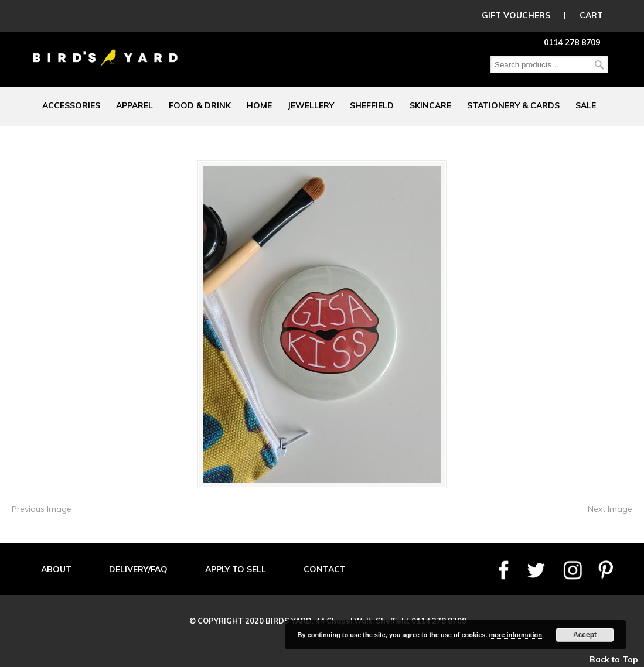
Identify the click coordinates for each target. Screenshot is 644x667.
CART (591, 15)
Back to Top (614, 659)
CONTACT (325, 569)
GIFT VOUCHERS (516, 15)
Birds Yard (105, 49)
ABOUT (56, 569)
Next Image (610, 509)
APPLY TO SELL (236, 569)
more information (515, 635)
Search (599, 65)
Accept (585, 635)
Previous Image (42, 509)
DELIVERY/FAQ (138, 569)
